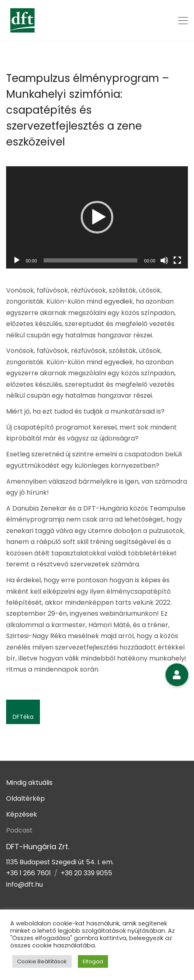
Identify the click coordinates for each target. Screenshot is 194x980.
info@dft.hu (24, 884)
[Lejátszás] (17, 260)
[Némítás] (164, 260)
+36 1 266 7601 (29, 873)
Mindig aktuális (29, 783)
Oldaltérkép (25, 798)
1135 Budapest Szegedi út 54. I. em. (60, 862)
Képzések (22, 814)
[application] (97, 217)
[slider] (91, 260)
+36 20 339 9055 (86, 873)
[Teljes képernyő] (177, 260)
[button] (97, 217)
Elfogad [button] (93, 961)
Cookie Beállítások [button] (42, 961)
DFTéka (23, 717)
